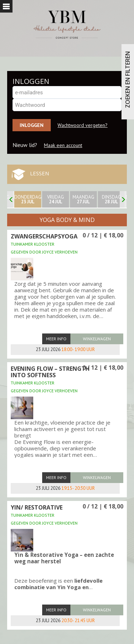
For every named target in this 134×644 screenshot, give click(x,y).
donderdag (28, 199)
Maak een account (63, 145)
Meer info (56, 339)
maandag (83, 199)
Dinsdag (111, 199)
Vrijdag (56, 199)
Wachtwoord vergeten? (83, 125)
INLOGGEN (31, 81)
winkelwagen (97, 339)
